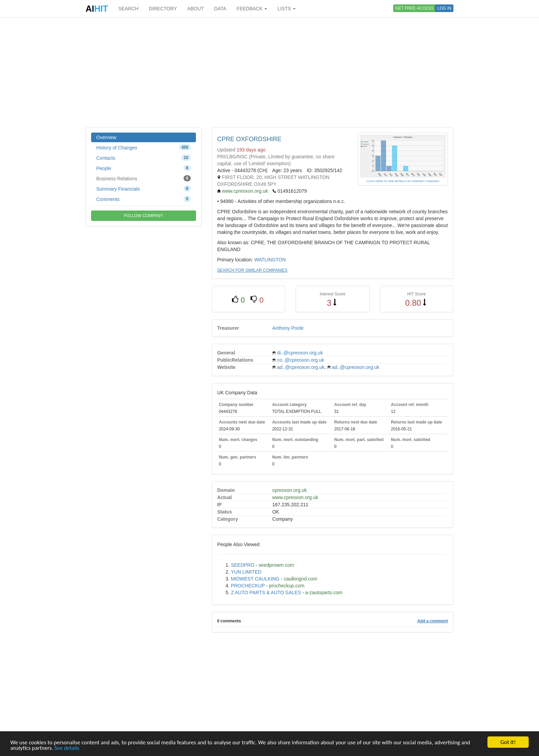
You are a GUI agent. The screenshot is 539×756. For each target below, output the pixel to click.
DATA (220, 9)
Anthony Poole (288, 328)
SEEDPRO (243, 565)
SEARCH (128, 9)
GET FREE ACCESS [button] (415, 8)
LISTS (287, 9)
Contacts (144, 158)
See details (68, 748)
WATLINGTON (270, 260)
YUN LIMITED (246, 572)
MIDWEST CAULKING (255, 579)
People (144, 168)
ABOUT (196, 9)
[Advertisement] (269, 72)
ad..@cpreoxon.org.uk (301, 367)
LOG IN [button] (444, 8)
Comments (144, 199)
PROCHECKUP (248, 586)
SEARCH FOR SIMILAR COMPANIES (252, 270)
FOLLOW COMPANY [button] (143, 216)
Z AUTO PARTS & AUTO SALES (266, 593)
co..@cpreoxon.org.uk (301, 360)
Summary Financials (144, 189)
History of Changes (144, 147)
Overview (106, 137)
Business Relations (144, 178)
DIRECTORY (163, 9)
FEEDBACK (252, 9)
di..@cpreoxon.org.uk (300, 353)
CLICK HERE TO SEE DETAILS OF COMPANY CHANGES (403, 181)
